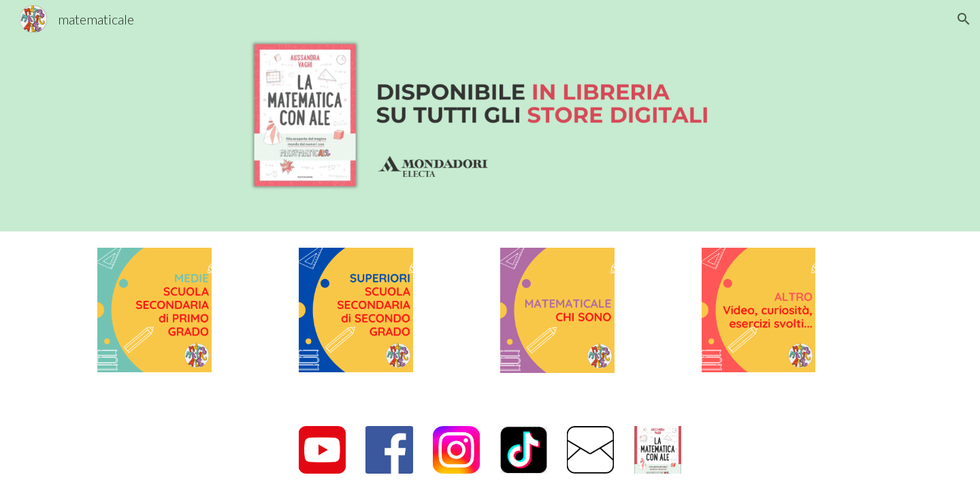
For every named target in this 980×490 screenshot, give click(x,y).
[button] (964, 19)
